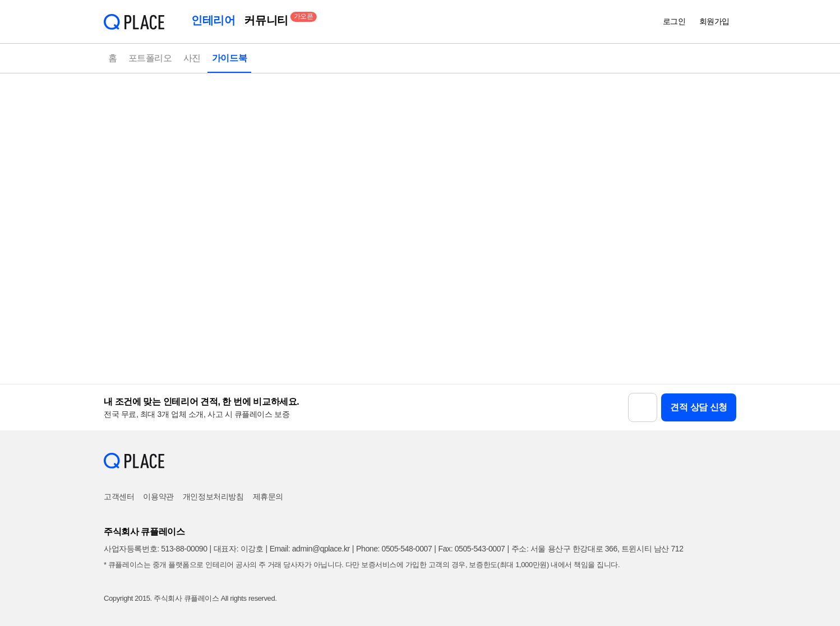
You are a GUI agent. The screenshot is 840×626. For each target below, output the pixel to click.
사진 (192, 58)
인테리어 (213, 20)
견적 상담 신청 (699, 407)
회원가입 (714, 21)
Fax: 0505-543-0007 (472, 549)
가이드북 (229, 58)
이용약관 (158, 497)
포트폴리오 (150, 58)
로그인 (674, 21)
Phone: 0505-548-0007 (394, 549)
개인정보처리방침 (213, 497)
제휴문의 (268, 497)
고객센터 (119, 497)
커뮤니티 (268, 19)
